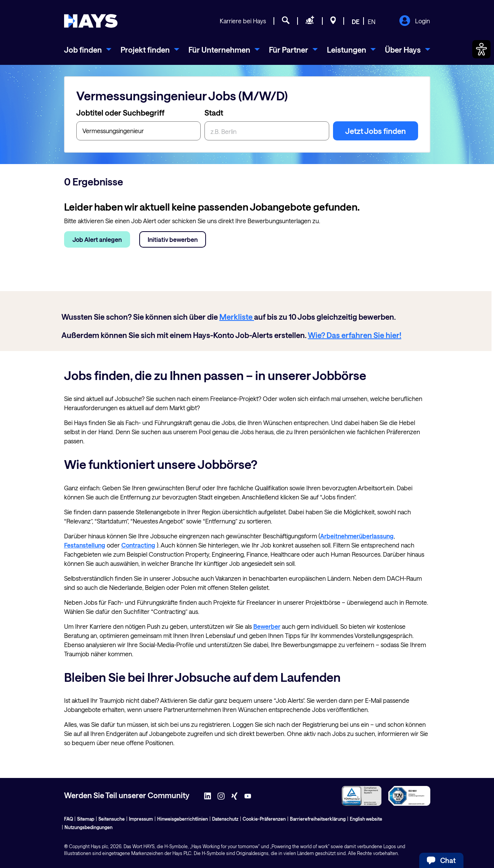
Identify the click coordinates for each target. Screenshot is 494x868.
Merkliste (237, 317)
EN (372, 22)
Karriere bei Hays (243, 21)
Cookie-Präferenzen (264, 819)
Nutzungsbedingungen (89, 827)
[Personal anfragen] (310, 21)
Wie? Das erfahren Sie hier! (355, 335)
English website (366, 819)
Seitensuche (112, 819)
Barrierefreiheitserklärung (318, 819)
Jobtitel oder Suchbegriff (120, 113)
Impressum (141, 819)
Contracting (138, 545)
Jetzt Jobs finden (376, 131)
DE (356, 22)
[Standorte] (333, 21)
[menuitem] (88, 50)
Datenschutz (225, 819)
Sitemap (86, 819)
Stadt (214, 113)
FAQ (68, 819)
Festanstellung (85, 545)
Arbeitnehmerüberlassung (357, 536)
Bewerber (267, 626)
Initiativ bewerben (173, 239)
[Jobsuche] (286, 21)
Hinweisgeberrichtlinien (183, 819)
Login (414, 21)
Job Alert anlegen (97, 239)
